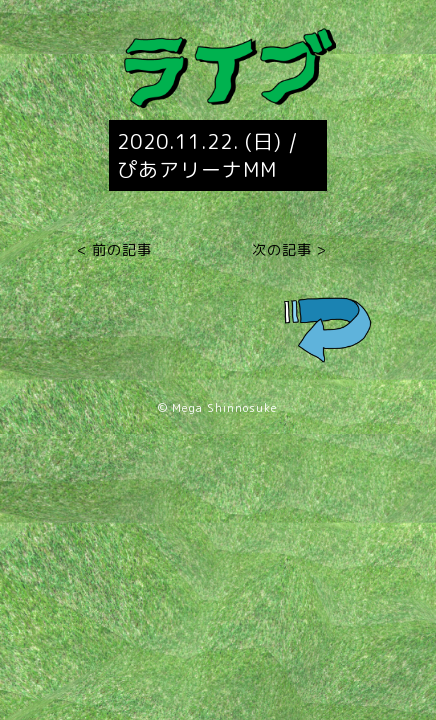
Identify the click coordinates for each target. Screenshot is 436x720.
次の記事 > (289, 249)
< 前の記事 (114, 249)
